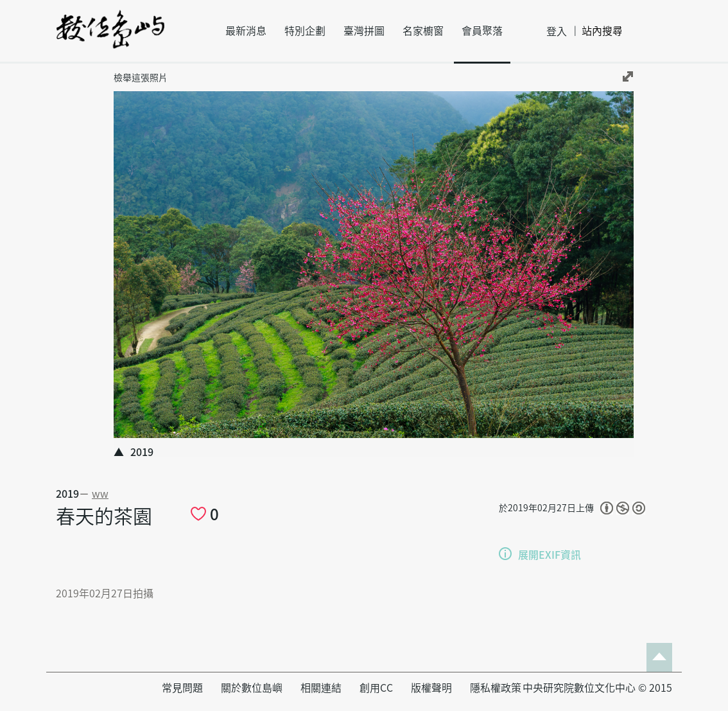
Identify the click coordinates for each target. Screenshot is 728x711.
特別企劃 (305, 31)
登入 (557, 31)
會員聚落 (482, 31)
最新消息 (246, 31)
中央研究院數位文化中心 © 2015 (597, 688)
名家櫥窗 (423, 31)
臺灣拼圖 (364, 31)
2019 (67, 494)
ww (100, 494)
